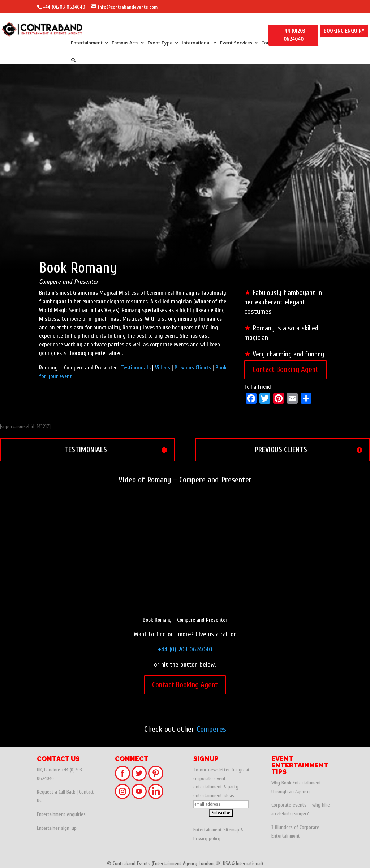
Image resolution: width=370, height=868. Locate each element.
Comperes (211, 729)
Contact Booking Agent (285, 369)
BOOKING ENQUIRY (344, 31)
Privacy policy (207, 839)
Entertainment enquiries (61, 814)
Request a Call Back (56, 792)
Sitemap (231, 830)
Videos (163, 368)
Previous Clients (193, 368)
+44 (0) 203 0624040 (185, 649)
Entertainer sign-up (57, 828)
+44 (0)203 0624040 (64, 7)
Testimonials (136, 368)
